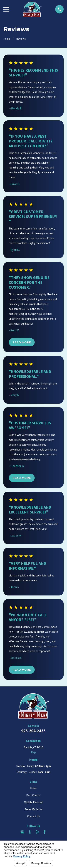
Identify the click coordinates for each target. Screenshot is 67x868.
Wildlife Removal (33, 802)
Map (33, 752)
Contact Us (33, 816)
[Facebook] (45, 832)
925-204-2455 (33, 731)
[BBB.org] (30, 832)
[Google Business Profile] (22, 832)
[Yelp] (37, 832)
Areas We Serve (33, 809)
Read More (22, 342)
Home (33, 788)
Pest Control (33, 795)
